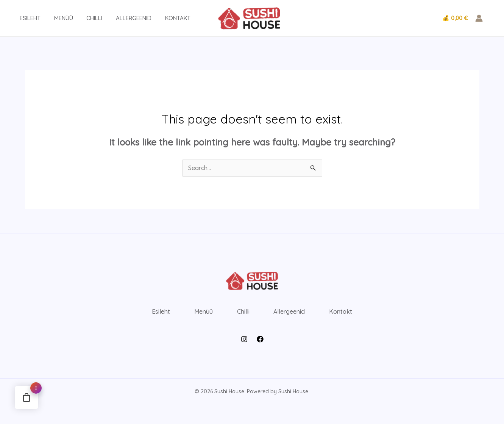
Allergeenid (123, 18)
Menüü (57, 18)
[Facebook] (260, 339)
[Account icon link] (479, 18)
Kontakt (165, 18)
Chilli (86, 18)
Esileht (26, 18)
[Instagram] (244, 339)
